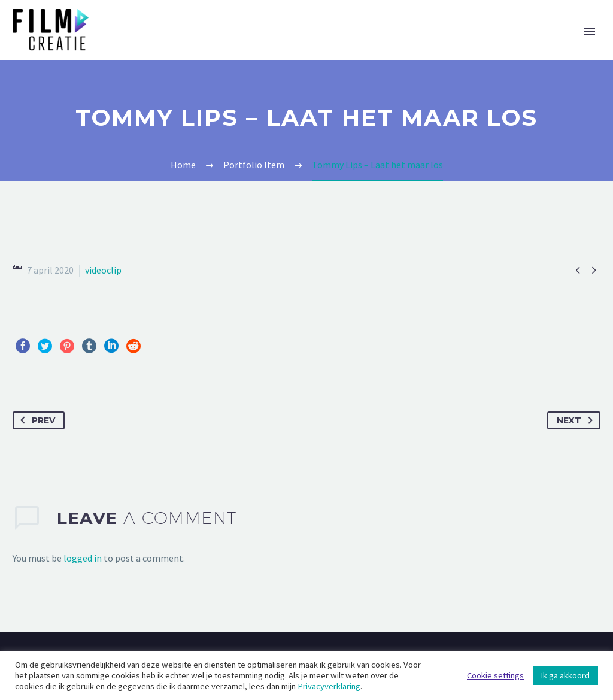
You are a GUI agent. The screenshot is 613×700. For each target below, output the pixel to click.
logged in (83, 558)
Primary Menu (590, 31)
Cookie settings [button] (495, 675)
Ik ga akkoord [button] (565, 675)
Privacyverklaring (329, 686)
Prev (35, 420)
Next (577, 420)
